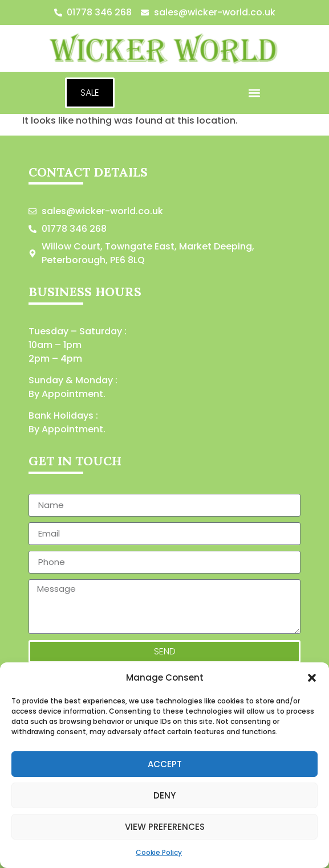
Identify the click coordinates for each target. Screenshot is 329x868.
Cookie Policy (159, 852)
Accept (165, 764)
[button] (312, 678)
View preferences (165, 827)
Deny (164, 795)
